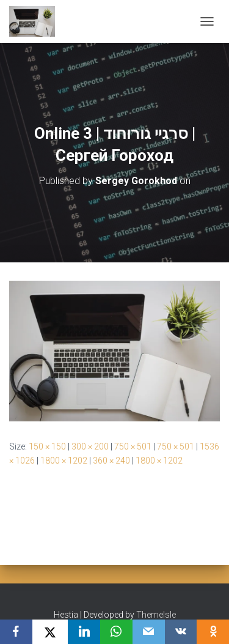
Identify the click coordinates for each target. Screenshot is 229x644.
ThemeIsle (156, 615)
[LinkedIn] (84, 632)
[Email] (149, 632)
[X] (50, 632)
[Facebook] (16, 632)
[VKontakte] (181, 632)
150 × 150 (47, 446)
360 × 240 (111, 461)
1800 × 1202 (64, 461)
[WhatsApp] (116, 632)
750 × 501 (133, 446)
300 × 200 (90, 446)
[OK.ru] (213, 632)
